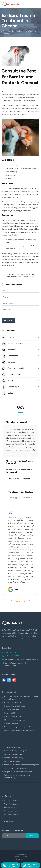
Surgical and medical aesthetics (16, 768)
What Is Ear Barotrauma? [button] (16, 422)
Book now (8, 320)
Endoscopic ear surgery (13, 761)
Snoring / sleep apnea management (17, 727)
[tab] (20, 422)
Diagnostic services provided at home (18, 772)
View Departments (11, 804)
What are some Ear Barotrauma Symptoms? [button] (19, 462)
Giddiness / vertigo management (16, 751)
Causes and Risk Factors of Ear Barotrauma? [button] (19, 471)
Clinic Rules (9, 821)
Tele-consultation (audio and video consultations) (17, 776)
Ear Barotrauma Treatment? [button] (18, 479)
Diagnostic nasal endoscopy (15, 706)
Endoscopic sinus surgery (14, 758)
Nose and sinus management (15, 720)
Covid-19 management (13, 702)
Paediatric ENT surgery (13, 716)
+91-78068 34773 (12, 656)
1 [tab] (17, 601)
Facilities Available (11, 814)
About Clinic (9, 818)
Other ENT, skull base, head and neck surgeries (22, 765)
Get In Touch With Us (10, 865)
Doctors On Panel (11, 811)
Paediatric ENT (10, 713)
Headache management (13, 754)
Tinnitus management (12, 747)
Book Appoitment (11, 800)
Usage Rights (20, 859)
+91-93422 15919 (12, 652)
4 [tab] (25, 601)
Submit (33, 836)
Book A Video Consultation (30, 865)
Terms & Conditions (20, 857)
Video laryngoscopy (12, 709)
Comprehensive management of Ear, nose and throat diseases (21, 698)
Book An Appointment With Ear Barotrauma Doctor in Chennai (20, 275)
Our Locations (10, 807)
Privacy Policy (21, 854)
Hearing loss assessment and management (20, 730)
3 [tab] (22, 601)
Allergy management (12, 723)
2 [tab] (20, 601)
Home (5, 27)
